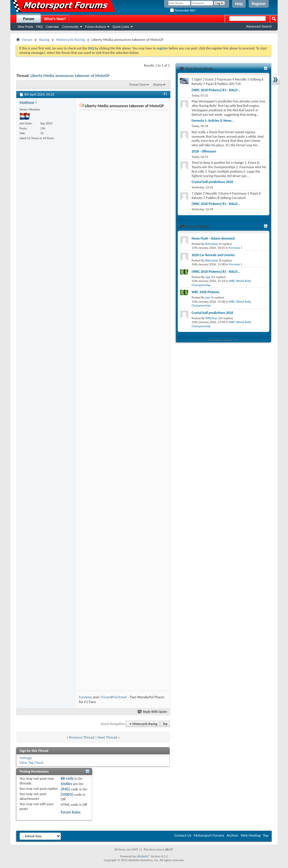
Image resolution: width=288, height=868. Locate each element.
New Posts (26, 27)
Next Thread (107, 737)
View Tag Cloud (31, 762)
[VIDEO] (67, 794)
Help (239, 4)
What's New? (55, 19)
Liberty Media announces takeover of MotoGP (70, 76)
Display (158, 85)
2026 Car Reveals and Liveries (213, 255)
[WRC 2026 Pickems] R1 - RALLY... (216, 90)
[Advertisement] (123, 149)
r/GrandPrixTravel (113, 697)
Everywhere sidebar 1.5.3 (224, 340)
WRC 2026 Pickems (206, 292)
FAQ (40, 27)
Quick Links (121, 27)
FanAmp (85, 697)
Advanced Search (259, 26)
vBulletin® (143, 856)
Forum (29, 19)
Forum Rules (71, 812)
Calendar (52, 27)
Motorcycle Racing (71, 40)
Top (165, 724)
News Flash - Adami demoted (213, 238)
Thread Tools (138, 85)
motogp (26, 758)
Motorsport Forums (209, 835)
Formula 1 (236, 248)
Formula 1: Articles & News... (213, 121)
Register (259, 4)
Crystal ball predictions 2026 (212, 182)
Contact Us (183, 835)
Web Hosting (251, 835)
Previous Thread (82, 737)
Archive (232, 835)
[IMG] (65, 789)
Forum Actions (96, 27)
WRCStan (211, 318)
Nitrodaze (212, 244)
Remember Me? (183, 11)
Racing (44, 40)
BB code (67, 778)
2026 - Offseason (204, 151)
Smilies (66, 784)
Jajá (208, 277)
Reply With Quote (153, 712)
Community (70, 27)
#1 (165, 94)
